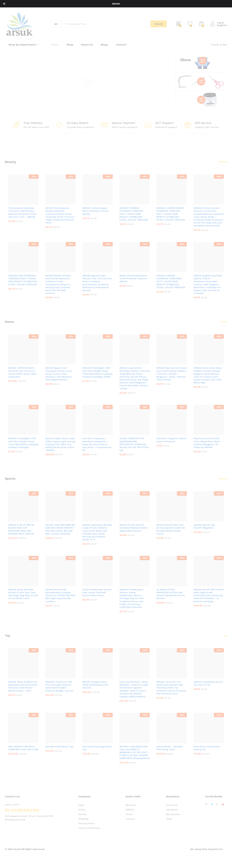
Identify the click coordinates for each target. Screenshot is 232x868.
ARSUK (116, 4)
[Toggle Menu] (4, 4)
